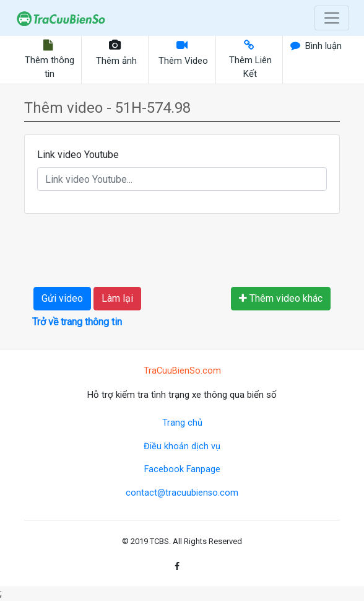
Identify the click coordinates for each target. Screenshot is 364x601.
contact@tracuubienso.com (182, 493)
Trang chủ (182, 423)
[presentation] (128, 248)
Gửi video (62, 298)
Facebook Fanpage (182, 469)
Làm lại (117, 298)
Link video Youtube (78, 155)
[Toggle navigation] (332, 18)
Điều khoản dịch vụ (182, 446)
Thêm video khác (281, 298)
